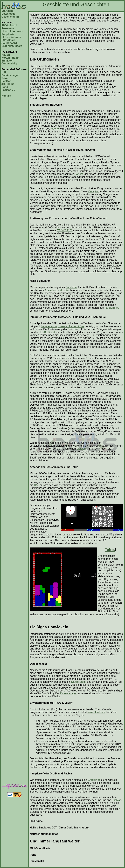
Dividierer (82, 449)
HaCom (6, 55)
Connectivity (9, 64)
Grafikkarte (94, 780)
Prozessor (8, 28)
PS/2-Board (8, 40)
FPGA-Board (9, 25)
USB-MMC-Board (12, 46)
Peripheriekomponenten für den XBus (62, 326)
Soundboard (9, 43)
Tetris (5, 78)
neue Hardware (96, 712)
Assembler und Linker (57, 290)
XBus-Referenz (12, 37)
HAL (4, 72)
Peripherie (8, 34)
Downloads (8, 14)
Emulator (7, 61)
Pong (5, 87)
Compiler (94, 191)
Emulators (71, 287)
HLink (41, 180)
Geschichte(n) (10, 17)
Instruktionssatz (13, 31)
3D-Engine (8, 84)
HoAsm (79, 174)
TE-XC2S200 (65, 230)
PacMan (6, 81)
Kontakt (6, 96)
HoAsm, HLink (10, 58)
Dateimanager (10, 75)
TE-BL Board (112, 308)
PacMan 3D (8, 90)
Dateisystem (78, 682)
